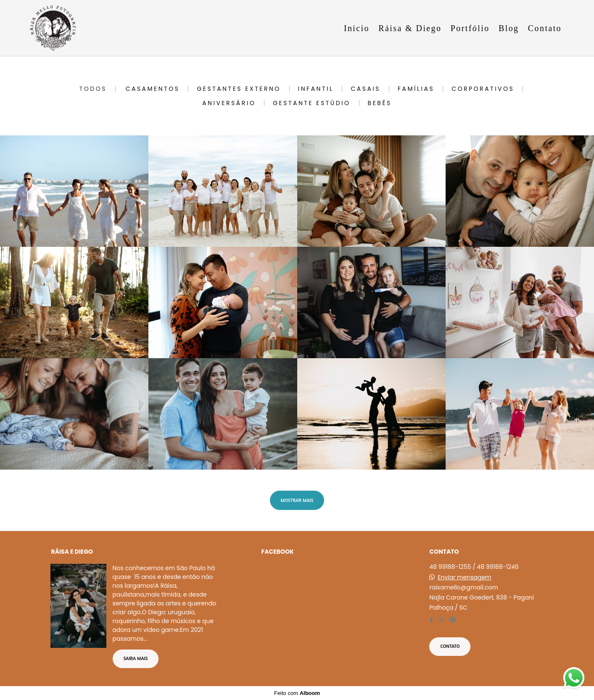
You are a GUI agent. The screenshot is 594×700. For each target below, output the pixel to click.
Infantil (316, 89)
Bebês (380, 103)
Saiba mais (136, 658)
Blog (509, 28)
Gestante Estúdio (312, 103)
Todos (93, 89)
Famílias (416, 89)
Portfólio (470, 28)
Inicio (357, 28)
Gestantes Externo (239, 89)
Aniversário (229, 103)
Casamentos (153, 89)
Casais (366, 89)
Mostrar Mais (297, 500)
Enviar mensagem (464, 577)
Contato (545, 28)
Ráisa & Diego (410, 28)
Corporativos (483, 89)
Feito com (297, 693)
